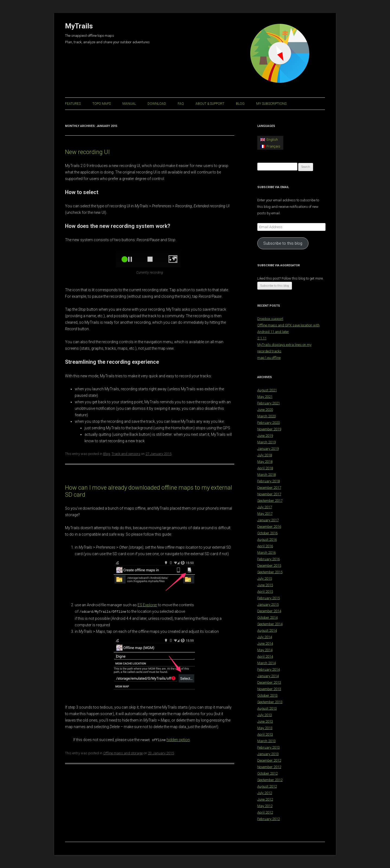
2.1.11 (262, 338)
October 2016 (267, 533)
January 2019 (268, 449)
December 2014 (269, 611)
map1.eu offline (269, 358)
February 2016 (269, 559)
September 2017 (270, 501)
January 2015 (268, 605)
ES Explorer (147, 605)
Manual (129, 104)
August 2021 (267, 390)
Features (73, 104)
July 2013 (265, 715)
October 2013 (267, 695)
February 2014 (269, 669)
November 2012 (269, 767)
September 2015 (270, 572)
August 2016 (267, 540)
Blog (240, 104)
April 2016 (265, 546)
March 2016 (266, 553)
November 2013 (269, 689)
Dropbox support (270, 319)
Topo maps (102, 104)
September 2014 (270, 624)
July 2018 (265, 455)
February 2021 (269, 403)
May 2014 (265, 650)
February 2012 (269, 819)
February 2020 (269, 423)
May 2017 (265, 514)
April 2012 (265, 812)
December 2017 (269, 488)
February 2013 (269, 747)
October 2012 (267, 773)
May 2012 (265, 806)
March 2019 (266, 442)
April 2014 (265, 656)
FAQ (181, 104)
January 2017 (268, 520)
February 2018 (269, 481)
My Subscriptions (271, 104)
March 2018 (266, 475)
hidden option (178, 739)
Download (157, 104)
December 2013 (269, 682)
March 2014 (266, 663)
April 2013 (265, 734)
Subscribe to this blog (283, 243)
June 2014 (265, 643)
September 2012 (270, 780)
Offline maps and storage (123, 753)
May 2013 (265, 728)
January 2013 (268, 754)
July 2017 (265, 507)
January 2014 (268, 676)
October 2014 (267, 618)
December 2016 (269, 527)
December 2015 (269, 566)
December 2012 (269, 760)
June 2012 (265, 799)
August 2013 (267, 708)
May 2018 (265, 462)
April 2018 (265, 468)
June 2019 (265, 436)
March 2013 (266, 741)
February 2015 (269, 598)
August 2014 (267, 630)
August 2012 (267, 786)
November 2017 (269, 494)
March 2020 (266, 416)
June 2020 (265, 410)
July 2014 (265, 637)
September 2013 (270, 702)
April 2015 (265, 592)
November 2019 (269, 429)
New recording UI (87, 152)
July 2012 (265, 793)
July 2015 (265, 579)
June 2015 (265, 585)
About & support (210, 104)
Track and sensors (126, 454)
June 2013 (265, 721)
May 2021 (265, 397)
